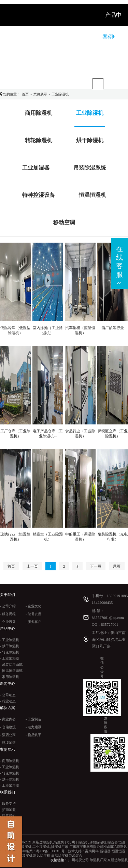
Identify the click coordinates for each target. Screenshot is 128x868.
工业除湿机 (60, 94)
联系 (41, 59)
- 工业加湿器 (10, 658)
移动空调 (64, 222)
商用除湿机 (39, 113)
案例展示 (40, 94)
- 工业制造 (33, 719)
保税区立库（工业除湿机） (113, 433)
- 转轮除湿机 (10, 652)
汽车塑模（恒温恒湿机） (80, 330)
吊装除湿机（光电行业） (113, 537)
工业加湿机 (24, 856)
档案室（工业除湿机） (48, 537)
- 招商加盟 (8, 810)
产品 (63, 59)
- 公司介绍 (8, 606)
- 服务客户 (33, 622)
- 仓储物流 (8, 727)
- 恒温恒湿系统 (11, 671)
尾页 (117, 566)
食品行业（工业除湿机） (80, 433)
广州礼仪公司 (79, 860)
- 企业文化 (33, 606)
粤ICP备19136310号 (50, 851)
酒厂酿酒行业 (113, 328)
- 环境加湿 (8, 743)
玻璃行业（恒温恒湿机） (15, 537)
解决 (86, 37)
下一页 (96, 566)
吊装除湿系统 (90, 168)
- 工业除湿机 (10, 640)
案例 (108, 37)
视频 (19, 59)
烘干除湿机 (90, 140)
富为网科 (92, 851)
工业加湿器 (36, 168)
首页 (25, 94)
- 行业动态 (8, 701)
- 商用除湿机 (10, 761)
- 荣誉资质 (33, 614)
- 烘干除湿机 (10, 646)
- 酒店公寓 (8, 735)
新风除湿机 (42, 856)
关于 (42, 37)
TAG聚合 (76, 856)
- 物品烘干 (33, 735)
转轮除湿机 (39, 140)
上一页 (32, 566)
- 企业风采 (8, 622)
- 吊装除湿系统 (11, 664)
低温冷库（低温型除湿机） (15, 330)
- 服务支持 (8, 804)
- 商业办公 (8, 719)
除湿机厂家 (98, 860)
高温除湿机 (60, 856)
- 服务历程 (8, 614)
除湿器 (105, 851)
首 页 (20, 37)
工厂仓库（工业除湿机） (15, 433)
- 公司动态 (8, 695)
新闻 (64, 37)
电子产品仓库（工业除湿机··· (48, 433)
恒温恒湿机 (93, 195)
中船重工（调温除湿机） (80, 537)
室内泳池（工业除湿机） (48, 330)
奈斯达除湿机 (118, 860)
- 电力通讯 (33, 727)
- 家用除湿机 (10, 677)
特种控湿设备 (39, 195)
